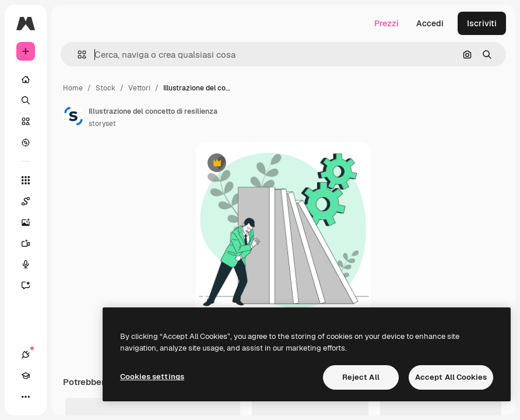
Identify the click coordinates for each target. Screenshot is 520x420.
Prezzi (387, 23)
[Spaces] (31, 201)
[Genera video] (31, 243)
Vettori (139, 88)
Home (73, 88)
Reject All (361, 377)
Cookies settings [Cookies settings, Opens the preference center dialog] (152, 377)
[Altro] (26, 397)
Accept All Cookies (451, 377)
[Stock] (26, 121)
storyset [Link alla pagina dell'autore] (102, 124)
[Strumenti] (26, 180)
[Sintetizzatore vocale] (31, 264)
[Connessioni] (26, 355)
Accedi (430, 23)
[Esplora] (26, 142)
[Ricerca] (26, 100)
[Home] (26, 79)
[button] (77, 55)
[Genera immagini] (31, 222)
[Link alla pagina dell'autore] (73, 116)
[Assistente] (31, 285)
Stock (106, 88)
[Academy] (26, 376)
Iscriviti (482, 23)
